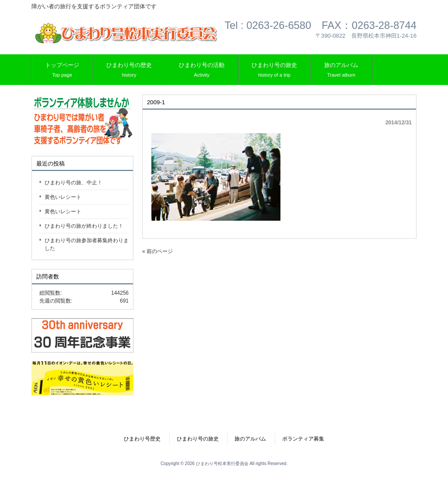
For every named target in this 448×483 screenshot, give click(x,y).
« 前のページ (157, 251)
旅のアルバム (341, 70)
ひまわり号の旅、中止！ (73, 183)
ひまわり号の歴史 (129, 70)
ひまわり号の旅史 (274, 70)
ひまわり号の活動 (202, 70)
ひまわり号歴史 (142, 439)
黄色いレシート (63, 197)
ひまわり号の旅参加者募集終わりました (87, 244)
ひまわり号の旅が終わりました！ (84, 226)
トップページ (62, 70)
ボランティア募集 (303, 439)
